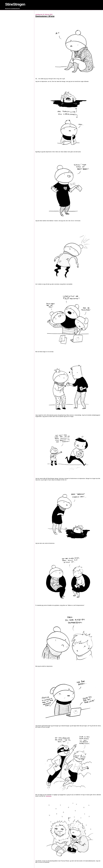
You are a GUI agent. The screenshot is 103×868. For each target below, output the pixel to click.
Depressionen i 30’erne (45, 16)
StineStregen (15, 4)
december (49, 796)
